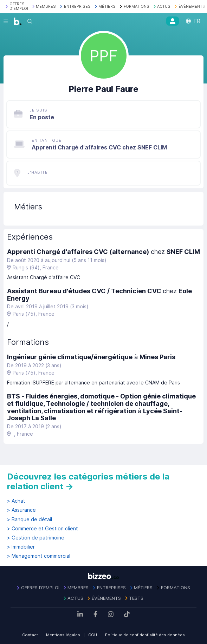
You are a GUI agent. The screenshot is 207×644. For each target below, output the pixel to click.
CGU (93, 635)
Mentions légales (63, 635)
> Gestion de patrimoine (36, 538)
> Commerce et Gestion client (43, 529)
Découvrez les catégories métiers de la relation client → (88, 481)
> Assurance (21, 510)
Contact (30, 635)
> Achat (16, 501)
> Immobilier (21, 547)
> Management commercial (39, 556)
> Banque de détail (30, 519)
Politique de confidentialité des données (145, 635)
